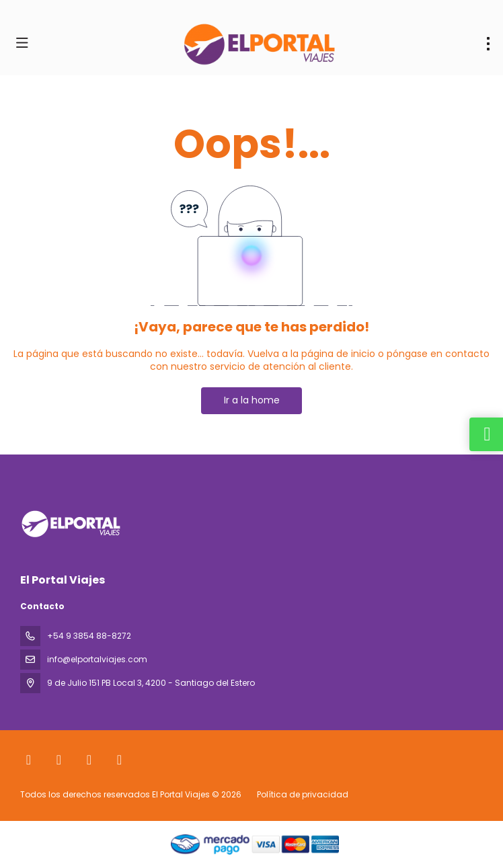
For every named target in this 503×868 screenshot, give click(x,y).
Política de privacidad (303, 794)
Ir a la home (252, 400)
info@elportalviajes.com (97, 659)
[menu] (488, 44)
